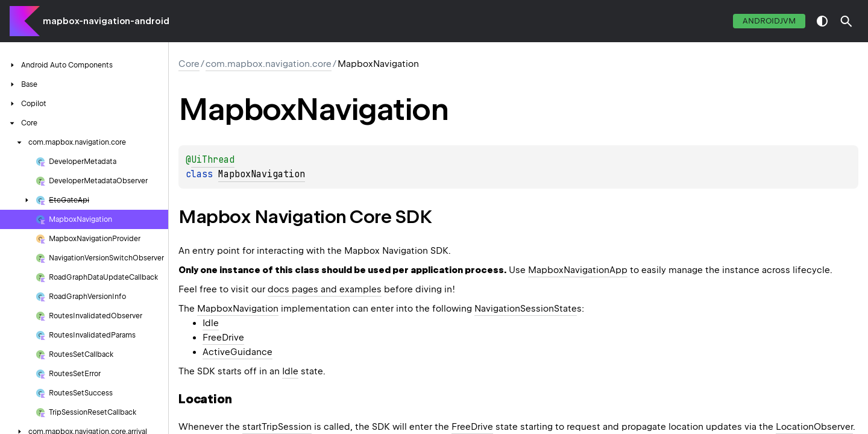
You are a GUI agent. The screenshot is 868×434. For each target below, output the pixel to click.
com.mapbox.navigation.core (269, 64)
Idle (211, 323)
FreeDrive (223, 338)
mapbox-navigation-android (106, 21)
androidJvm (769, 21)
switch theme (822, 21)
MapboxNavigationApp (578, 270)
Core (189, 64)
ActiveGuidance (237, 352)
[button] (846, 21)
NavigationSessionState (526, 309)
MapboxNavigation (262, 174)
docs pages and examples (325, 289)
